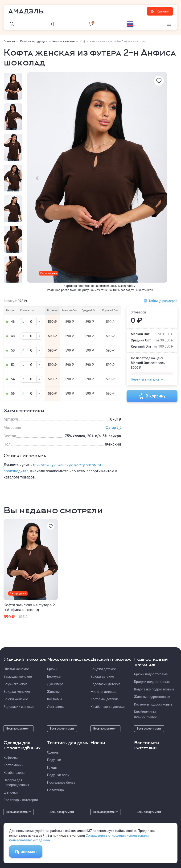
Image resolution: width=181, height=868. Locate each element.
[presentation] (37, 178)
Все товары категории (21, 800)
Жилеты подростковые (152, 697)
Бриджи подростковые (152, 682)
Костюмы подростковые (153, 704)
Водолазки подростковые (154, 689)
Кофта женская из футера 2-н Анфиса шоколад (30, 607)
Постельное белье (61, 783)
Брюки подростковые (151, 674)
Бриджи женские (17, 692)
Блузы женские (15, 684)
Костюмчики (13, 765)
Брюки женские (16, 699)
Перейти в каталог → (147, 379)
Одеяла (53, 752)
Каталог (160, 11)
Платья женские (16, 669)
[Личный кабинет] (51, 24)
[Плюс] (39, 322)
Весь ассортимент (19, 729)
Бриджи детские (103, 669)
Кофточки (11, 758)
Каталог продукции (34, 41)
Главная (9, 41)
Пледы (52, 767)
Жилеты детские (103, 692)
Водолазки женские (19, 707)
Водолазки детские (105, 684)
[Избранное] (159, 81)
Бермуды (54, 677)
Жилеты (53, 692)
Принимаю (26, 852)
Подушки (54, 760)
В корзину (152, 396)
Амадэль (26, 11)
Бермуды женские (18, 677)
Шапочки (11, 792)
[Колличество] (31, 322)
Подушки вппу (58, 775)
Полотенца (56, 790)
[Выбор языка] (130, 24)
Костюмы (55, 699)
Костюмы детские (105, 699)
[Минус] (23, 322)
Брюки (52, 669)
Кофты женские (64, 41)
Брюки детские (102, 677)
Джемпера (55, 684)
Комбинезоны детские (108, 707)
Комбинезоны (14, 773)
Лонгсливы (56, 707)
